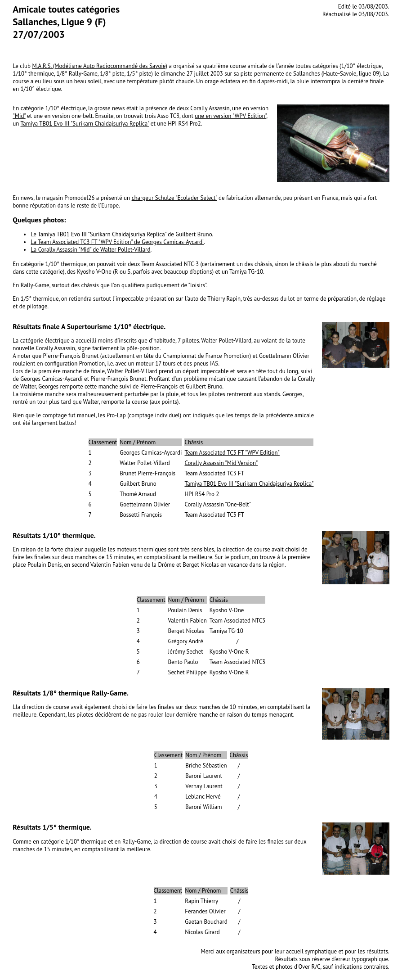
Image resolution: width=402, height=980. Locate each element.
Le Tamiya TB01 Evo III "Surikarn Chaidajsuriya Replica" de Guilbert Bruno (121, 234)
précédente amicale (290, 415)
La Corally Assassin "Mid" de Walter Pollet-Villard (90, 250)
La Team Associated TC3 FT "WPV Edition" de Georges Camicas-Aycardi (117, 242)
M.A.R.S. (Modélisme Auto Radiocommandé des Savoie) (100, 66)
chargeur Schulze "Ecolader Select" (174, 198)
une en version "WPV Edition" (230, 116)
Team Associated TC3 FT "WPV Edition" (232, 453)
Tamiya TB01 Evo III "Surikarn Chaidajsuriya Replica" (85, 124)
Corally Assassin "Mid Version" (221, 463)
